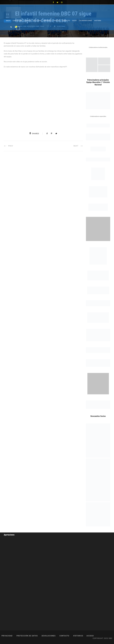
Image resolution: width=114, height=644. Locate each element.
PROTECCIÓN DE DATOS (27, 636)
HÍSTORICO (78, 636)
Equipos (28, 21)
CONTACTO (64, 636)
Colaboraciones (86, 21)
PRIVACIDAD (7, 636)
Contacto (66, 21)
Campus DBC (17, 21)
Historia (98, 21)
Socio (74, 21)
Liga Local (37, 21)
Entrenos (48, 21)
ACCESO (90, 636)
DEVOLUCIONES (49, 636)
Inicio (8, 21)
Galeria (57, 21)
